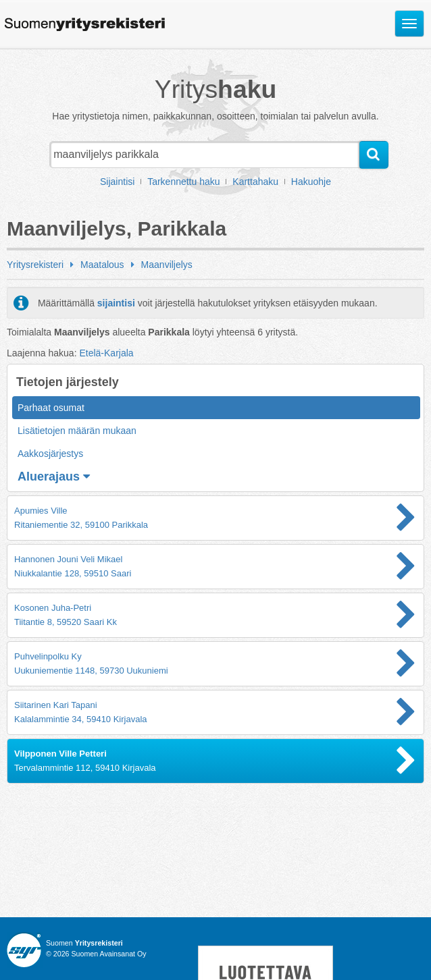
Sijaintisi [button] (117, 182)
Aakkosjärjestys (50, 454)
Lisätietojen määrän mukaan (77, 431)
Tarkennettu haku (183, 182)
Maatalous (102, 265)
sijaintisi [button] (116, 303)
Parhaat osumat (51, 408)
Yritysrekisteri (35, 265)
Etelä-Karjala (106, 353)
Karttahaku (255, 182)
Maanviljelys (167, 265)
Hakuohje (311, 182)
